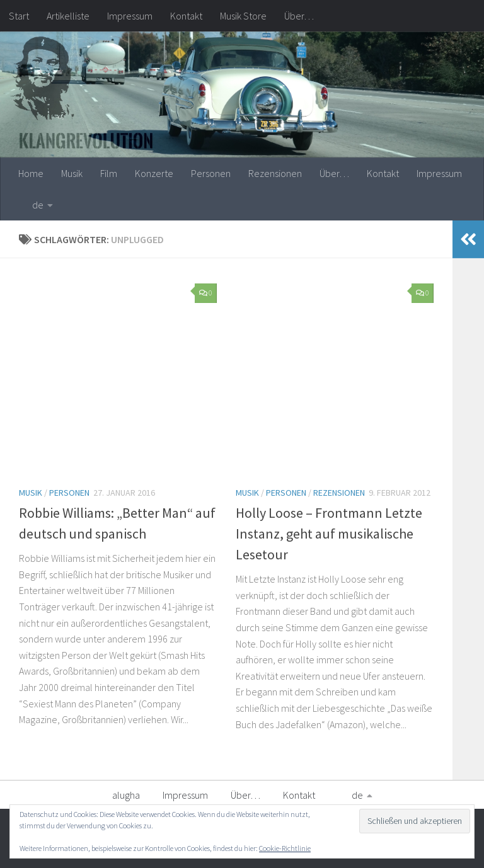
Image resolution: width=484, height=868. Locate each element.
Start (19, 16)
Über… (299, 16)
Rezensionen (275, 173)
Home (31, 173)
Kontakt (186, 16)
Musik (72, 173)
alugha (126, 795)
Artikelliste (68, 16)
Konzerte (154, 173)
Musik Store (243, 16)
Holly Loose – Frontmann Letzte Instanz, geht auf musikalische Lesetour (329, 534)
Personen (211, 173)
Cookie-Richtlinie (285, 848)
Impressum (130, 16)
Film (109, 173)
